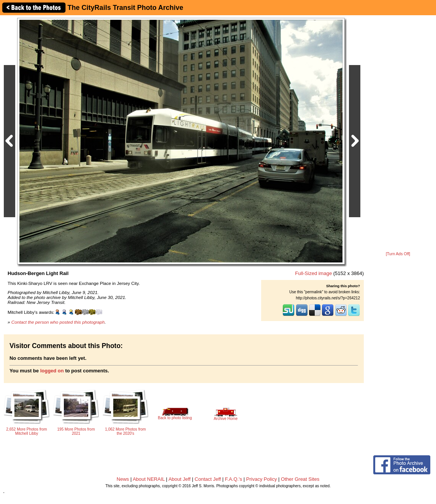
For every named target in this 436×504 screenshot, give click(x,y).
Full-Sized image (313, 273)
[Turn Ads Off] (398, 254)
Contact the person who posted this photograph (58, 322)
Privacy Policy (262, 479)
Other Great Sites (300, 479)
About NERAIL (149, 479)
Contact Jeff (208, 479)
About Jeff (179, 479)
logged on (52, 371)
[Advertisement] (398, 134)
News (123, 479)
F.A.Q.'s (234, 479)
